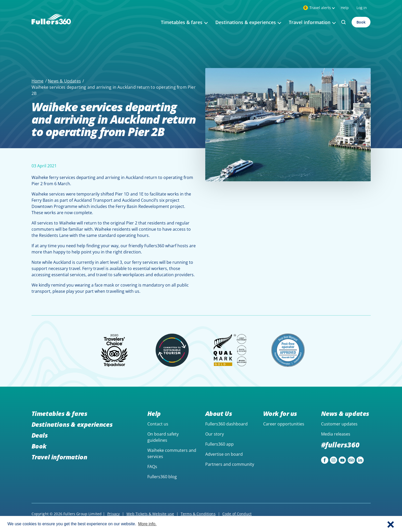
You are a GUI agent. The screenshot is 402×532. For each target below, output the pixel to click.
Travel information (59, 457)
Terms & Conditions (198, 514)
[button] (391, 524)
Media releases (336, 434)
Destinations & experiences (72, 424)
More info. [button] (147, 524)
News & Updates (64, 81)
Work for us (280, 413)
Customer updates (339, 424)
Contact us (158, 424)
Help (345, 8)
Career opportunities (284, 424)
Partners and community (230, 464)
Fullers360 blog (162, 477)
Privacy (113, 514)
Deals (40, 435)
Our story (215, 434)
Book (361, 22)
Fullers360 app (219, 444)
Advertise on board (224, 454)
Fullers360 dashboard (226, 424)
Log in (362, 8)
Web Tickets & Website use (150, 514)
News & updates (345, 413)
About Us (219, 413)
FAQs (152, 467)
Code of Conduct (237, 514)
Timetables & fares (59, 413)
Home (38, 81)
